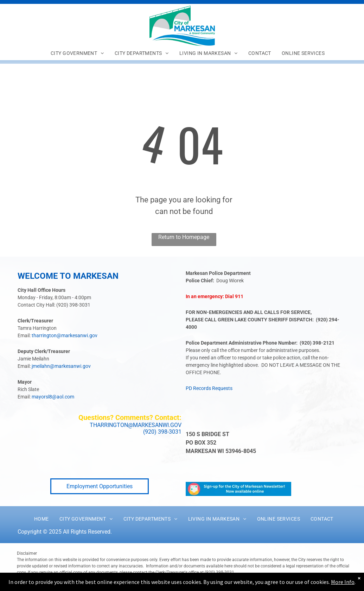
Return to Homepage (184, 237)
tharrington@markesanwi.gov (65, 335)
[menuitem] (77, 53)
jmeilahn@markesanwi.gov (61, 366)
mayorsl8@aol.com (53, 397)
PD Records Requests (209, 388)
